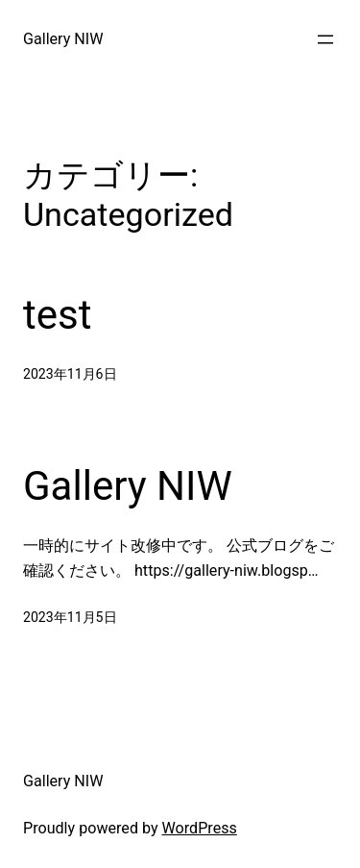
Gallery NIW (63, 39)
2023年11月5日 (70, 617)
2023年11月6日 (70, 374)
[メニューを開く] (325, 39)
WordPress (200, 828)
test (57, 315)
